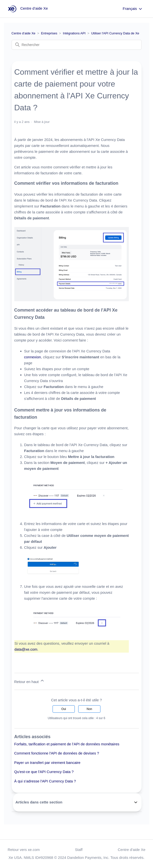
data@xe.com (26, 649)
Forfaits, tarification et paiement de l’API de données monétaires (67, 744)
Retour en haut (29, 681)
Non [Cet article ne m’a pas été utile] (89, 709)
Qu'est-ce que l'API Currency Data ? (44, 772)
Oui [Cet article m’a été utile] (64, 709)
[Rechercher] (77, 45)
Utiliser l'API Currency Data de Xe (115, 33)
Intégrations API (74, 33)
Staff (79, 850)
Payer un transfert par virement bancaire (47, 763)
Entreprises (49, 33)
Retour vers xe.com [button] (24, 850)
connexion (33, 357)
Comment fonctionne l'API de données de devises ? (57, 753)
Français (133, 9)
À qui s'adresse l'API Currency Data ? (45, 781)
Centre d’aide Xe (24, 33)
